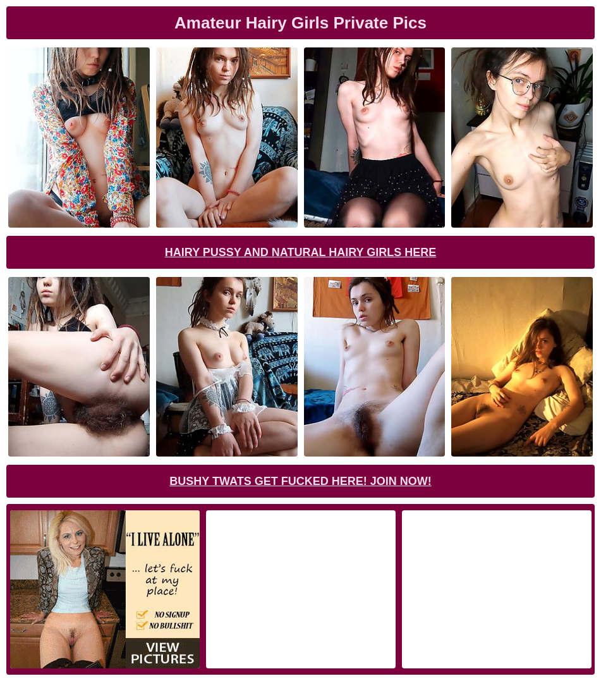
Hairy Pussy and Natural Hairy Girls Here (300, 252)
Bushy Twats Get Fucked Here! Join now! (300, 481)
